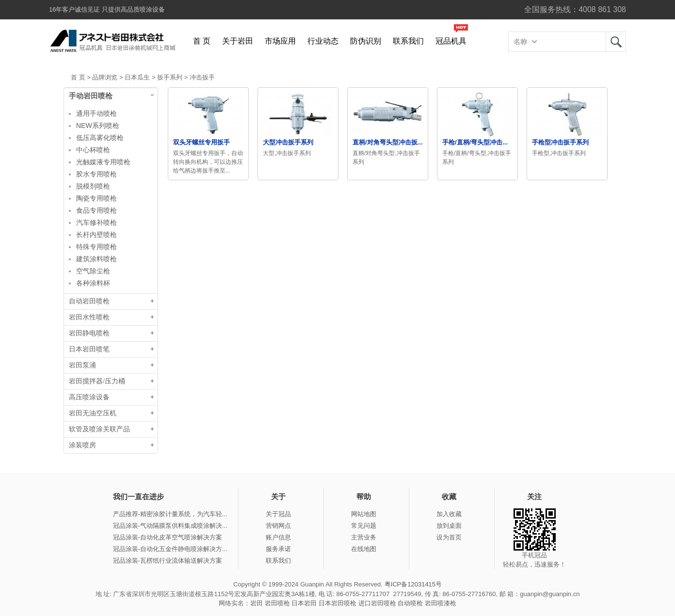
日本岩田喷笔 (89, 349)
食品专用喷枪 (96, 210)
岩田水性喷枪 (89, 317)
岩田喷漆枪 (441, 603)
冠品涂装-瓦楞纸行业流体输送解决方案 (168, 561)
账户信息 (278, 537)
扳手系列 (170, 77)
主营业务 (364, 537)
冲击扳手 (202, 77)
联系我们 (408, 41)
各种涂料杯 (93, 283)
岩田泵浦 (82, 365)
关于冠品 (278, 514)
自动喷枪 (410, 603)
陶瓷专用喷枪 (96, 198)
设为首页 (449, 537)
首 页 (202, 41)
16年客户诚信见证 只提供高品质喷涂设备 (107, 9)
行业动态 (323, 41)
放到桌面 (449, 526)
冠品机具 (451, 41)
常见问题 (364, 526)
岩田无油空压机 (93, 413)
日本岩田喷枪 (337, 603)
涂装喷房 (82, 445)
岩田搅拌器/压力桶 (97, 381)
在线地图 (364, 549)
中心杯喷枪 (93, 150)
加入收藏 (449, 514)
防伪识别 (366, 41)
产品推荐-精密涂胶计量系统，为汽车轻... (170, 514)
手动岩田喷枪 (91, 96)
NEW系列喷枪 (98, 126)
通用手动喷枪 (96, 113)
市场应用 (280, 41)
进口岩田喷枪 (377, 603)
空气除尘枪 (93, 271)
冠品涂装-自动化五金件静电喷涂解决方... (170, 549)
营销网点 (278, 526)
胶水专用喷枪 (96, 174)
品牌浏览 (105, 77)
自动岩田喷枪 (89, 301)
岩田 (616, 42)
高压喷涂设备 (89, 397)
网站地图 (364, 514)
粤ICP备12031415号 (413, 584)
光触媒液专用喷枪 (103, 162)
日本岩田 (304, 603)
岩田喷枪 (277, 603)
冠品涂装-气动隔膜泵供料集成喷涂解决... (170, 526)
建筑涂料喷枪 (96, 259)
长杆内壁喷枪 (96, 235)
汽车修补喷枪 (96, 222)
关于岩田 (238, 41)
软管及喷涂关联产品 (99, 429)
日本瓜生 (137, 77)
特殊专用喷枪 (96, 247)
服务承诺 (278, 549)
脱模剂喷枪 (93, 186)
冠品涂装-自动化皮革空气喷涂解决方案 (168, 537)
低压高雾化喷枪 (100, 138)
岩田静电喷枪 (89, 333)
